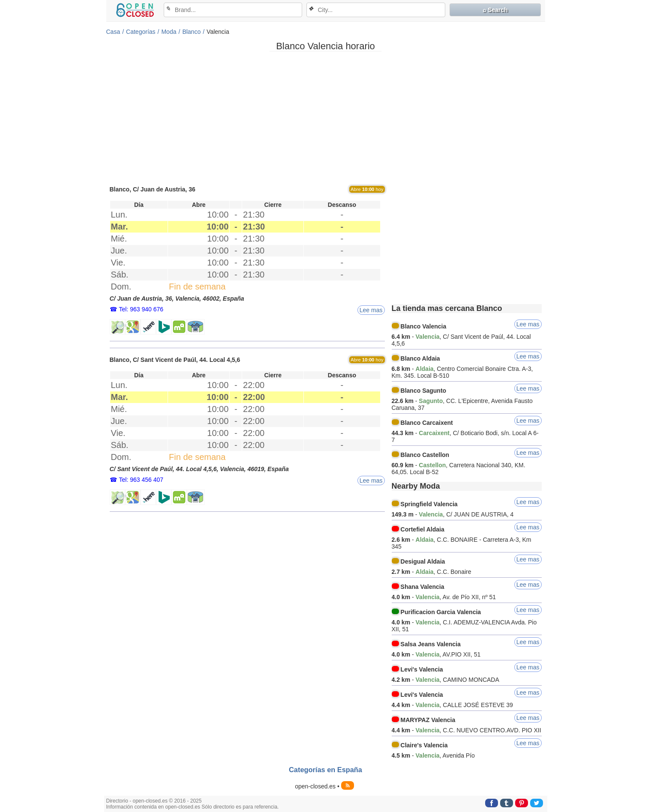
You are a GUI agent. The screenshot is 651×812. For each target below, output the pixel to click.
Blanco (191, 32)
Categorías (141, 32)
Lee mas (371, 310)
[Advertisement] (326, 118)
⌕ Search (495, 10)
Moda (169, 32)
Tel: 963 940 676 (141, 309)
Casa (113, 32)
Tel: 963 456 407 (141, 480)
